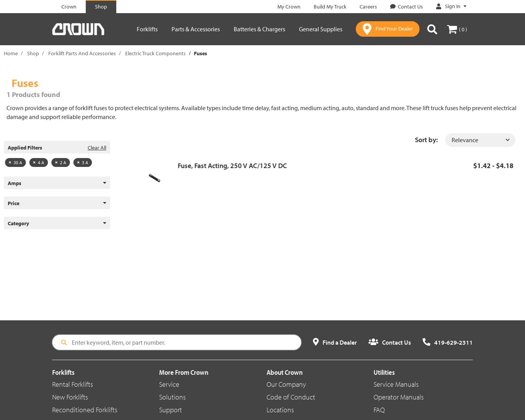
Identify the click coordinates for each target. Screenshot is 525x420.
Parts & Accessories (196, 29)
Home (11, 53)
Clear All (97, 148)
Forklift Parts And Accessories (82, 53)
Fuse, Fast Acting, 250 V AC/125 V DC (232, 166)
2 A (61, 162)
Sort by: (426, 140)
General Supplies (321, 29)
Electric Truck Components (155, 53)
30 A (15, 162)
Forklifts (147, 29)
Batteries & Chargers (259, 29)
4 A (39, 162)
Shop (33, 53)
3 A (83, 162)
